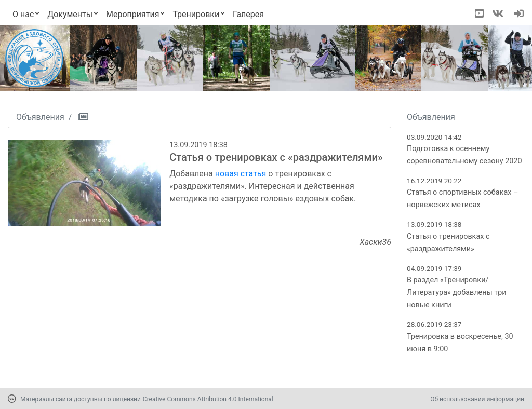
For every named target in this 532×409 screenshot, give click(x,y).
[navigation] (519, 15)
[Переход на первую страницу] (34, 58)
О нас (23, 14)
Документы (70, 14)
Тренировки (196, 14)
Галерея (248, 14)
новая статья (241, 174)
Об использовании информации (477, 399)
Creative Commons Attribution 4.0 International (208, 399)
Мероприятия (133, 14)
